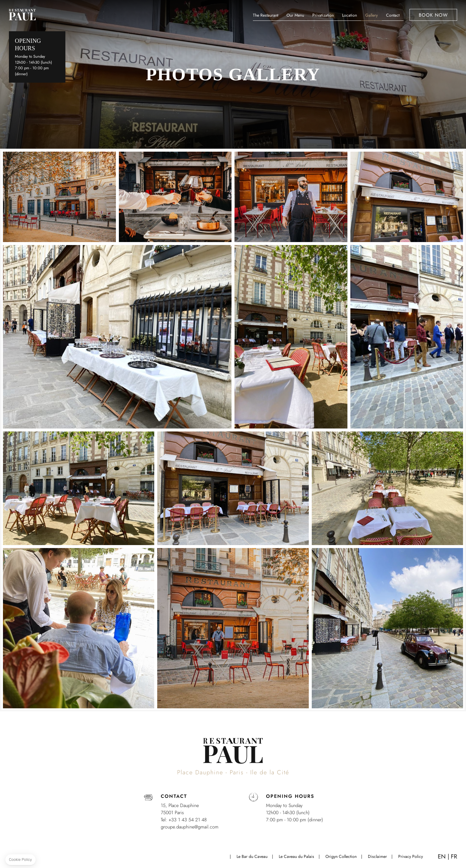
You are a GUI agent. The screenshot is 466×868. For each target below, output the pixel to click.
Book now (433, 15)
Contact (393, 15)
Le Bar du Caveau (252, 856)
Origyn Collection (341, 856)
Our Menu (295, 15)
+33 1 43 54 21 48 (55, 16)
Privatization (323, 15)
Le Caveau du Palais (296, 856)
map (70, 16)
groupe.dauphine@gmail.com (190, 827)
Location (349, 15)
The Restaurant (266, 15)
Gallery (371, 15)
